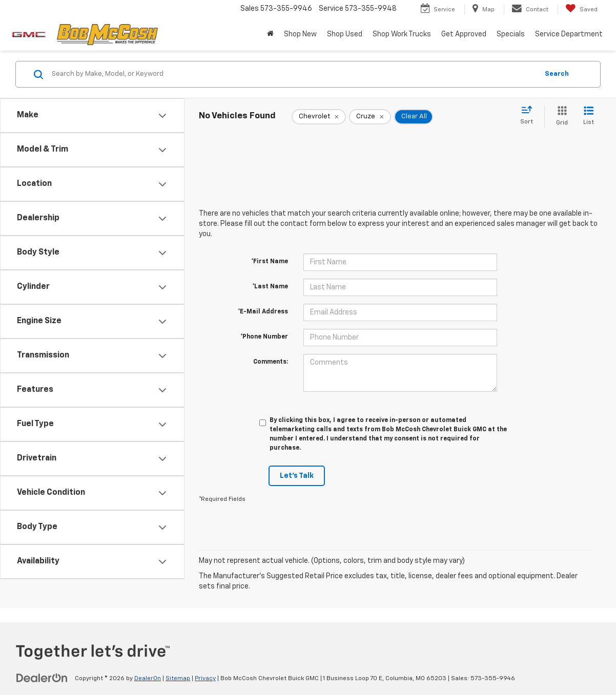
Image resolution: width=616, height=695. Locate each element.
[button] (270, 34)
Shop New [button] (300, 34)
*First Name (270, 262)
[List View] (589, 117)
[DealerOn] (42, 678)
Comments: (271, 362)
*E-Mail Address (263, 312)
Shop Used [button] (345, 34)
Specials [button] (511, 34)
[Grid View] (560, 117)
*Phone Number (264, 337)
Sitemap (178, 679)
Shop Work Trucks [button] (402, 34)
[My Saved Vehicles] (581, 9)
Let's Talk (297, 476)
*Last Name (270, 287)
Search (557, 74)
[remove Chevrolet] (319, 117)
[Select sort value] (530, 116)
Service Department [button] (569, 34)
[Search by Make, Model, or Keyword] (293, 74)
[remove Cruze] (370, 117)
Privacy (205, 679)
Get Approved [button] (464, 34)
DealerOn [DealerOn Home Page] (148, 679)
